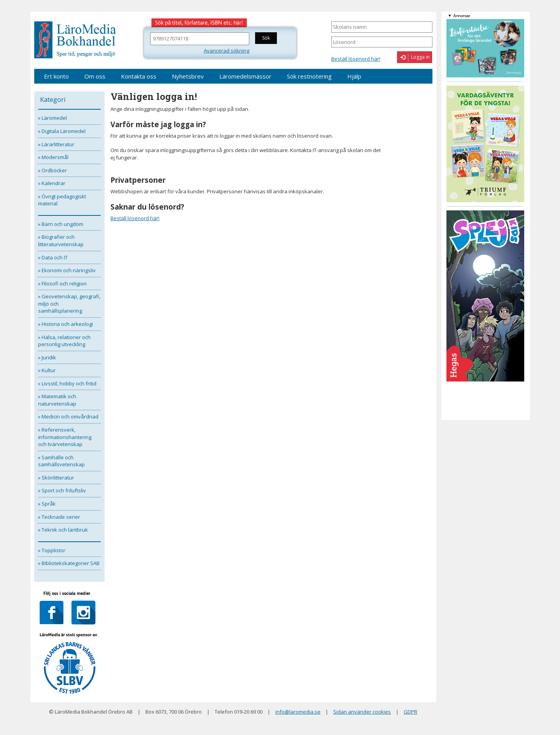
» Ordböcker (52, 170)
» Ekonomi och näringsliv (67, 270)
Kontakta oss (139, 76)
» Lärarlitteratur (56, 144)
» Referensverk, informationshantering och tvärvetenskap (65, 437)
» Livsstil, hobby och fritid (67, 383)
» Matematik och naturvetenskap (57, 400)
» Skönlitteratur (56, 478)
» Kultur (47, 370)
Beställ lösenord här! (356, 59)
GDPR (410, 712)
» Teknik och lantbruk (63, 530)
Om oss (95, 76)
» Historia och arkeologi (66, 324)
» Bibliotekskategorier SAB (69, 563)
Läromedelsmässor (245, 76)
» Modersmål (53, 157)
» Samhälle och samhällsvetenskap (61, 461)
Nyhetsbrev (188, 76)
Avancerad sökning (227, 51)
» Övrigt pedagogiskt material (62, 200)
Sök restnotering (309, 76)
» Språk (47, 504)
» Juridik (47, 357)
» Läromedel (52, 118)
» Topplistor (52, 550)
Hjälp (354, 76)
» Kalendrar (52, 183)
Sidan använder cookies (362, 712)
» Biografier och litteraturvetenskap (61, 241)
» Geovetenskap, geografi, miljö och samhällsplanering (69, 304)
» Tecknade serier (59, 517)
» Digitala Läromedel (62, 131)
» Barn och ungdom (61, 224)
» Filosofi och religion (62, 283)
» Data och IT (53, 257)
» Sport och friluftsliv (62, 490)
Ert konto (56, 76)
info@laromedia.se (298, 712)
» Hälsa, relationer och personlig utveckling (64, 341)
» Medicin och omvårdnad (68, 416)
